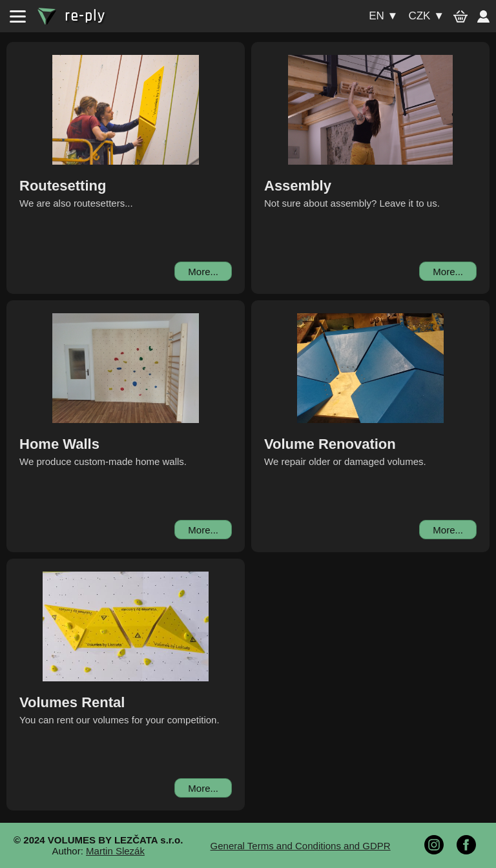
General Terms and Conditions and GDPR (301, 846)
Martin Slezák (115, 851)
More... (203, 272)
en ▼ (383, 16)
